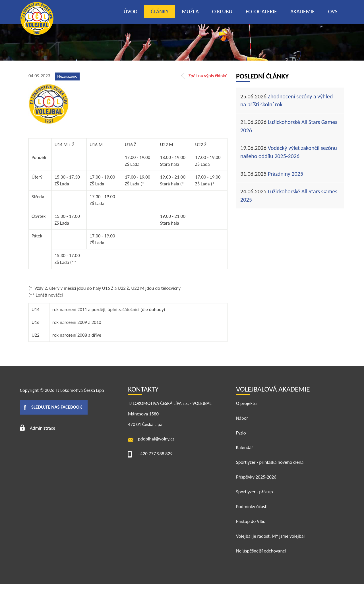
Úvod (131, 11)
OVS (333, 11)
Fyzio (241, 433)
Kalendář (245, 447)
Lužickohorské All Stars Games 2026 (289, 126)
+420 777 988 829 (155, 454)
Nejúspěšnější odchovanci (261, 551)
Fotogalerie (261, 11)
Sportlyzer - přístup (254, 492)
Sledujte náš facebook (57, 407)
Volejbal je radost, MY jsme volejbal (270, 536)
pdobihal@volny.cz (156, 439)
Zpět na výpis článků (208, 76)
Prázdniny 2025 (272, 174)
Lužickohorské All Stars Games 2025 (289, 195)
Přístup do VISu (251, 521)
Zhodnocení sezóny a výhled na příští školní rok (287, 101)
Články (160, 11)
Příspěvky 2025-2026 (256, 477)
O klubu (222, 11)
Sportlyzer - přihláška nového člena (270, 462)
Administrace (43, 428)
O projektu (246, 403)
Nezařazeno (67, 76)
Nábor (242, 418)
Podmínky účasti (252, 507)
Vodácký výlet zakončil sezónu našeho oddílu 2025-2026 (289, 152)
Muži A (190, 11)
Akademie (303, 11)
